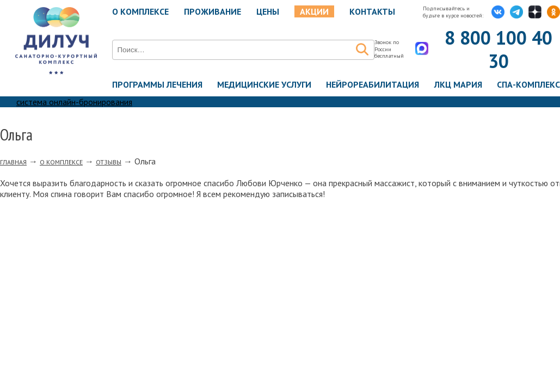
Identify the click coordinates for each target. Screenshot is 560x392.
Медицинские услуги (264, 84)
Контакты (372, 11)
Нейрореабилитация (373, 84)
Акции (314, 11)
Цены (268, 11)
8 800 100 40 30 (499, 49)
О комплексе (140, 11)
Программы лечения (157, 84)
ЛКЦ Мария (458, 84)
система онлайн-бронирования (74, 102)
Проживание (213, 11)
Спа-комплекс (528, 84)
